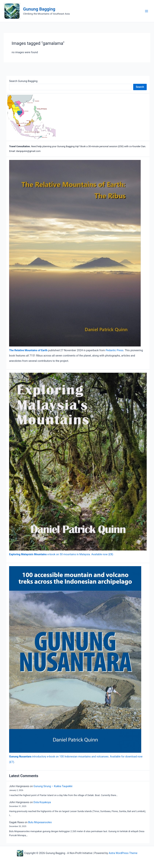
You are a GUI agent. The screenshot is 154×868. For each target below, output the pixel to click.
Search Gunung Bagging (23, 81)
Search (140, 87)
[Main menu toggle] (147, 11)
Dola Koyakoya (42, 802)
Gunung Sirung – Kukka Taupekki (53, 786)
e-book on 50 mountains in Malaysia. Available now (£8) (61, 554)
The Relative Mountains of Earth (28, 350)
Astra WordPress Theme (123, 853)
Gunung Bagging (39, 9)
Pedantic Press (114, 350)
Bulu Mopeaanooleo (40, 822)
